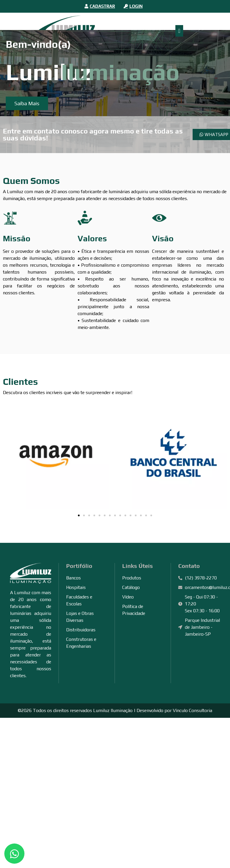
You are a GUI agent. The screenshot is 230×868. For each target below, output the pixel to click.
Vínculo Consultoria (192, 710)
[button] (79, 515)
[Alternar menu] (179, 31)
